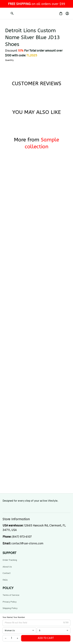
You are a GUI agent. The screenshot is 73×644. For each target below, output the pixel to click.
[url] (27, 544)
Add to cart (46, 638)
